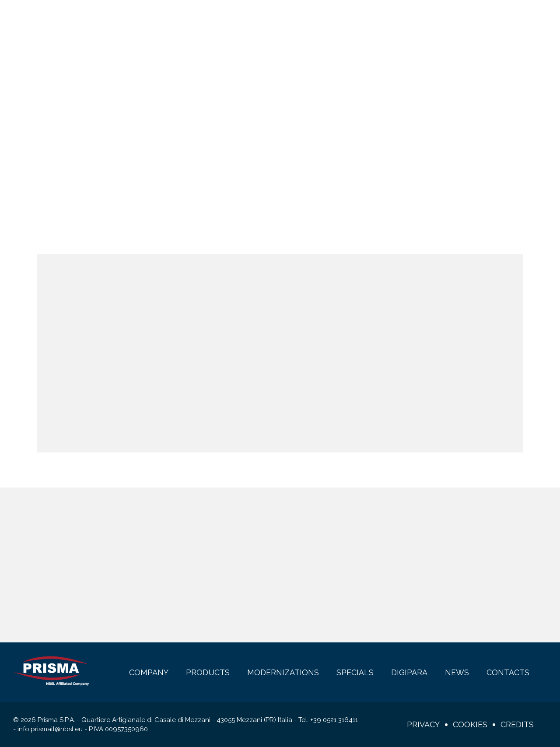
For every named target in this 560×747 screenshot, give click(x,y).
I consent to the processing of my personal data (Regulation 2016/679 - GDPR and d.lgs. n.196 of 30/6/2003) (209, 606)
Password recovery (219, 402)
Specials (274, 18)
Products (156, 18)
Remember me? (113, 388)
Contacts (400, 18)
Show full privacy (120, 620)
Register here (133, 412)
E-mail (87, 561)
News (358, 18)
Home (262, 140)
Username (90, 348)
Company (108, 18)
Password (310, 348)
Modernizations (217, 18)
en (466, 18)
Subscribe (443, 613)
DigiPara (318, 18)
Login (510, 18)
